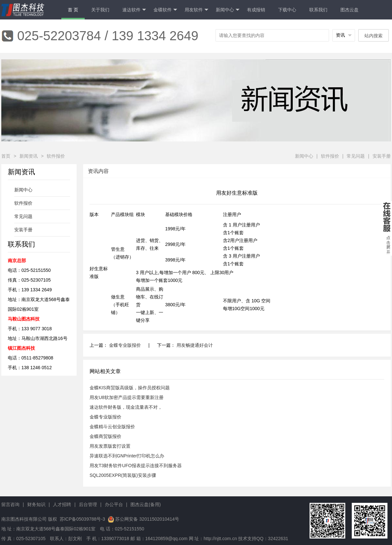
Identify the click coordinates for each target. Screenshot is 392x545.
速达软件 (134, 10)
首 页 (73, 10)
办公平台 (114, 504)
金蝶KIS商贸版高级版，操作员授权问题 (130, 388)
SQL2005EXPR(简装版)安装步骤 (123, 475)
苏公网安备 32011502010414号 (147, 519)
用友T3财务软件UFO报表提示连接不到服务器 (136, 466)
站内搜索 (374, 36)
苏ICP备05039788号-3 (82, 519)
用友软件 (196, 10)
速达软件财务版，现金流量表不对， (126, 407)
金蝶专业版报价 (125, 345)
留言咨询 (10, 504)
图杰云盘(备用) (146, 504)
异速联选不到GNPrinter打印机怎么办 (127, 456)
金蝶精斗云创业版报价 (112, 427)
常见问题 (356, 156)
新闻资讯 (29, 156)
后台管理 (88, 504)
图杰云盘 (349, 10)
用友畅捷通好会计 (195, 345)
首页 (6, 156)
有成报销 (256, 10)
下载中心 (287, 10)
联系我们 (318, 10)
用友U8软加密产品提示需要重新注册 (127, 397)
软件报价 (56, 156)
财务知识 (36, 504)
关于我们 (100, 10)
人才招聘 (62, 504)
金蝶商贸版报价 (105, 436)
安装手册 (382, 156)
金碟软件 (165, 10)
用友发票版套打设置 (110, 446)
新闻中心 (228, 10)
